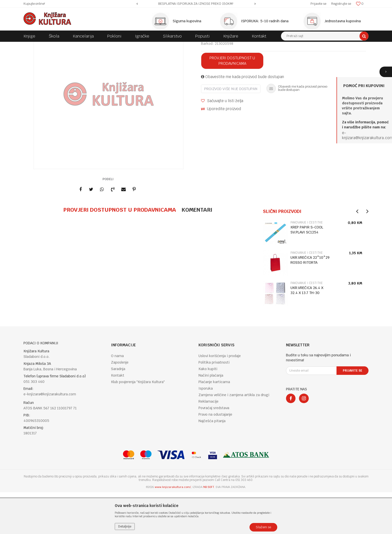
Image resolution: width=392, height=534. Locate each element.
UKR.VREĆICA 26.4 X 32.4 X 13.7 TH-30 (307, 332)
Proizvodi (56, 46)
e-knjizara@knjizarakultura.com (50, 436)
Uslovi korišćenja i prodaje (220, 398)
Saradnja (118, 411)
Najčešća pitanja (212, 463)
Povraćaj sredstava (214, 450)
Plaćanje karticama (214, 424)
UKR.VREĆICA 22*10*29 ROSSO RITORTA (310, 302)
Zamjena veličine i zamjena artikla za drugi (234, 437)
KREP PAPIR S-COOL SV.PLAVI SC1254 (307, 272)
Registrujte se (341, 4)
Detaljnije (125, 526)
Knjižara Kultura (34, 46)
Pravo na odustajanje (215, 456)
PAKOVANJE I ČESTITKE (101, 46)
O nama (117, 398)
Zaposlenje (120, 404)
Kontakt (118, 417)
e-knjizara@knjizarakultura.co (366, 135)
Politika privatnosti (214, 404)
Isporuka (206, 430)
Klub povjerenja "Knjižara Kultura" (138, 424)
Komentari (197, 251)
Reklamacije (208, 443)
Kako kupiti (208, 411)
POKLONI (74, 46)
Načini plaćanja (211, 417)
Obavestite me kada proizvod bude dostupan (242, 118)
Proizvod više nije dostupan (231, 131)
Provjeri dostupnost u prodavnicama (232, 102)
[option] (196, 4)
